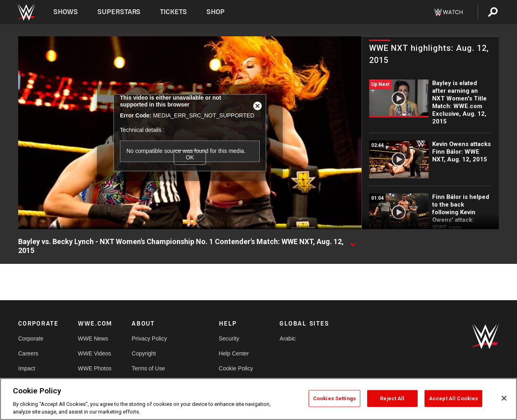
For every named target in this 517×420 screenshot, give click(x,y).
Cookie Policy (236, 368)
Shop (215, 12)
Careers (28, 353)
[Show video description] (353, 242)
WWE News (93, 339)
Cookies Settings (334, 398)
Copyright (144, 353)
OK (190, 157)
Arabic (288, 339)
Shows (66, 12)
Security (229, 339)
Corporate (31, 339)
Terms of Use (148, 368)
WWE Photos (95, 368)
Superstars (119, 12)
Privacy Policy (149, 339)
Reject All (392, 398)
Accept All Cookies (453, 398)
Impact (27, 368)
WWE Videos (95, 353)
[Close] (504, 398)
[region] (258, 399)
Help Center (234, 353)
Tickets (173, 12)
